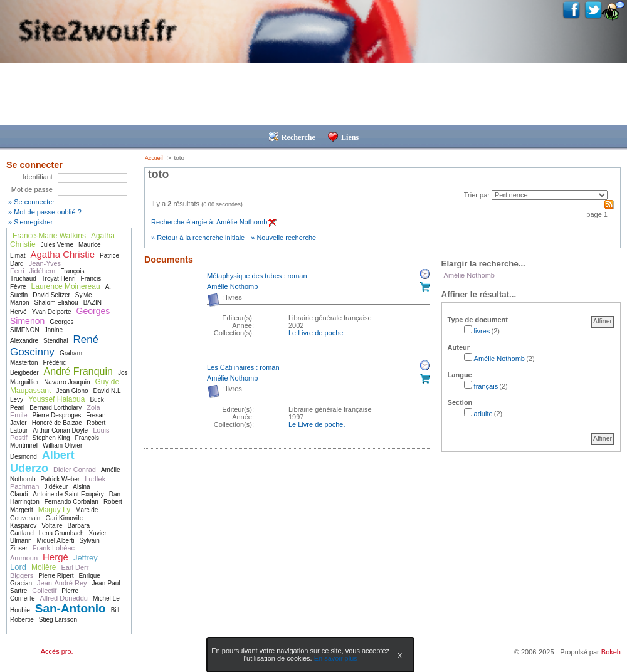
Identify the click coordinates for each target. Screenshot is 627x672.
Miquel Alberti (55, 541)
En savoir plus (336, 658)
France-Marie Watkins (49, 236)
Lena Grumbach (61, 533)
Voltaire (52, 526)
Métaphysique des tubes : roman (257, 276)
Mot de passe (32, 189)
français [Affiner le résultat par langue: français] (486, 386)
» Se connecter (31, 202)
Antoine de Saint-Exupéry (68, 494)
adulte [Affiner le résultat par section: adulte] (483, 414)
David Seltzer (51, 295)
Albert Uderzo (42, 462)
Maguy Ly (55, 510)
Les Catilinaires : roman (243, 367)
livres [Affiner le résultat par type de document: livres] (482, 331)
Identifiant (38, 177)
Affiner (603, 321)
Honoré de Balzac (57, 423)
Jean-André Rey (62, 583)
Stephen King (51, 438)
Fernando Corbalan (71, 502)
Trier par (477, 195)
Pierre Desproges (57, 415)
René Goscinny (54, 346)
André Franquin (78, 371)
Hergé (55, 557)
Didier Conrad (75, 470)
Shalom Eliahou (56, 302)
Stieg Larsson (58, 620)
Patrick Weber (61, 479)
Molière (44, 567)
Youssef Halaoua (56, 399)
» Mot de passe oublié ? (45, 212)
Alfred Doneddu (63, 598)
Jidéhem (43, 271)
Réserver (425, 274)
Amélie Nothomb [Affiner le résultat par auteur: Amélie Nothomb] (499, 359)
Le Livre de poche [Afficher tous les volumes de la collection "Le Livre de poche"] (316, 333)
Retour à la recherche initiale (201, 238)
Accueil (154, 158)
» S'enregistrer (30, 222)
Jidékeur (56, 487)
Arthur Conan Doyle (60, 430)
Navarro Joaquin (67, 382)
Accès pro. (57, 651)
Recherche (292, 137)
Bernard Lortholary (55, 408)
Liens (343, 137)
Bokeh (611, 652)
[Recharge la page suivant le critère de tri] (550, 195)
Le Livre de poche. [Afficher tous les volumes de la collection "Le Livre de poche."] (317, 424)
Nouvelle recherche (286, 238)
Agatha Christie (62, 254)
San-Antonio (71, 608)
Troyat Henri (59, 279)
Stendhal (55, 341)
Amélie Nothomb (232, 286)
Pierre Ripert (56, 576)
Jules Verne (57, 245)
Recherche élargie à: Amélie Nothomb (214, 222)
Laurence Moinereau (66, 286)
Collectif (44, 591)
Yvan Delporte (52, 312)
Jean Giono (72, 391)
